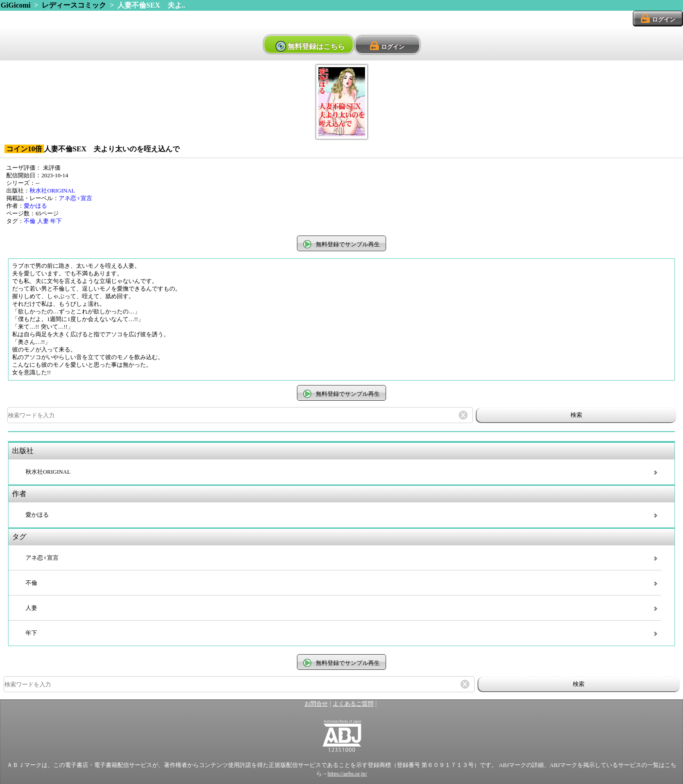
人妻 (43, 221)
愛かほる (35, 206)
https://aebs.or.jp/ (347, 774)
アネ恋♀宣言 (75, 198)
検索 (576, 415)
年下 (56, 221)
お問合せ (316, 704)
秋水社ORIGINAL (52, 191)
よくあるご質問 (353, 704)
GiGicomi (16, 5)
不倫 (30, 221)
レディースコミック (74, 5)
